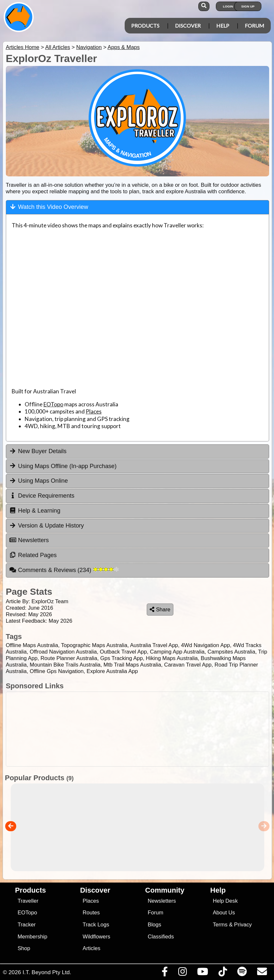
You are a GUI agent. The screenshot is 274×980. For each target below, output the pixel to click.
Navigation (89, 47)
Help (223, 25)
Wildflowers (97, 937)
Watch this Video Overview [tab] (49, 207)
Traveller (28, 901)
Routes (91, 913)
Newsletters (162, 901)
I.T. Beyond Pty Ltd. (47, 972)
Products (145, 25)
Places (94, 411)
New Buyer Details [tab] (38, 451)
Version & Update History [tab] (47, 526)
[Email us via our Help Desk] (262, 973)
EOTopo (53, 404)
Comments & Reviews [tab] (64, 570)
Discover (188, 25)
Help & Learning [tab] (35, 511)
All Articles (58, 47)
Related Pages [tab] (33, 555)
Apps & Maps (124, 47)
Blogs (155, 925)
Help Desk (225, 901)
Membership (32, 937)
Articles (92, 948)
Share (160, 610)
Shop (24, 948)
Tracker (27, 925)
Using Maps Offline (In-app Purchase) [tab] (63, 466)
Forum (255, 25)
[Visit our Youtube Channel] (202, 973)
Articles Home (23, 47)
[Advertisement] (136, 729)
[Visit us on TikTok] (223, 973)
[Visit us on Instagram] (182, 973)
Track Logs (96, 925)
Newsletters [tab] (29, 540)
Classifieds (161, 937)
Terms (220, 925)
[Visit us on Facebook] (165, 973)
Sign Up (248, 6)
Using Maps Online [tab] (38, 481)
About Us (224, 913)
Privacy (243, 925)
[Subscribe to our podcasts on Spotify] (242, 973)
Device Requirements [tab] (42, 496)
